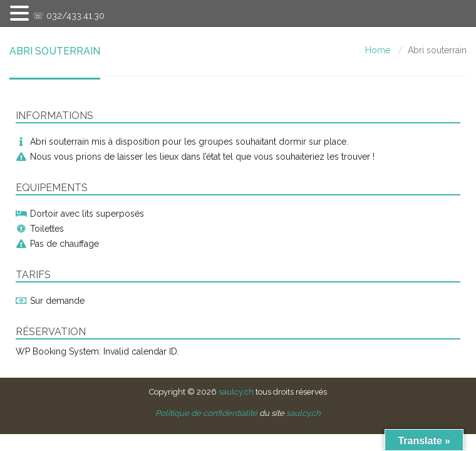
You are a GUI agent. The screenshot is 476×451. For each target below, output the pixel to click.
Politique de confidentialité (206, 413)
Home (378, 50)
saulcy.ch (236, 392)
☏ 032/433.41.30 (69, 16)
